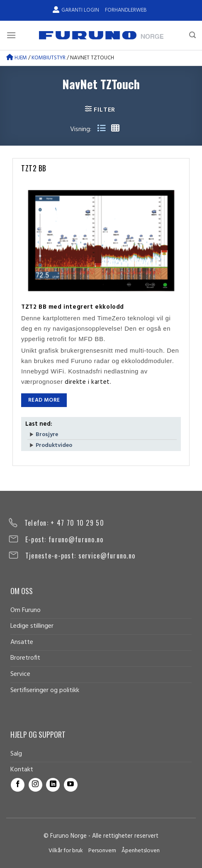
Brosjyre (47, 435)
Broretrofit (25, 658)
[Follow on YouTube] (71, 785)
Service (20, 674)
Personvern (102, 851)
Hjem (17, 58)
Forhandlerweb (126, 10)
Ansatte (22, 642)
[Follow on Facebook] (18, 785)
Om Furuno (26, 610)
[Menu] (11, 35)
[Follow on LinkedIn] (53, 785)
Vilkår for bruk (66, 851)
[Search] (192, 35)
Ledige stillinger (32, 626)
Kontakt (22, 770)
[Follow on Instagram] (35, 785)
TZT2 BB (34, 168)
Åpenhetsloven (141, 851)
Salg (16, 754)
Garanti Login (76, 10)
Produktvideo (54, 446)
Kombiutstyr (49, 58)
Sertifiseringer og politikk (45, 690)
